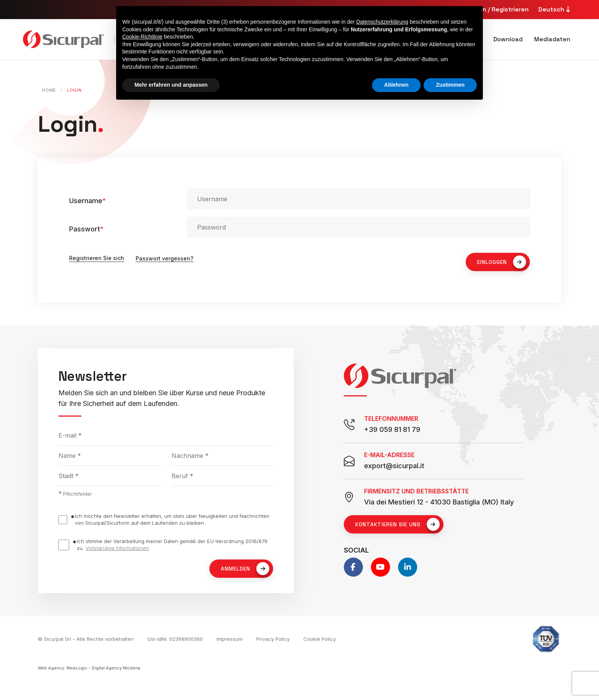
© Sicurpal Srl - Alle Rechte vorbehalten (86, 639)
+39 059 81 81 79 (392, 429)
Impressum (230, 639)
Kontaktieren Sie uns (397, 524)
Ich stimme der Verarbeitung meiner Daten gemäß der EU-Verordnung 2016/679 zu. (172, 545)
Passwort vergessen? (164, 258)
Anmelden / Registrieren (493, 9)
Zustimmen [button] (450, 85)
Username (87, 201)
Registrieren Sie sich (97, 258)
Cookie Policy (320, 639)
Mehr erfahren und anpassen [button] (171, 85)
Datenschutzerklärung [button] (382, 22)
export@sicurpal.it (394, 466)
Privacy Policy (273, 639)
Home (49, 90)
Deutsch (555, 9)
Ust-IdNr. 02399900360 (175, 639)
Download (508, 39)
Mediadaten (552, 39)
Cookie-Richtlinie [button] (142, 37)
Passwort (86, 229)
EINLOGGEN (502, 262)
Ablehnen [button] (397, 85)
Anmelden (245, 569)
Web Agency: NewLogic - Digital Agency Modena (89, 668)
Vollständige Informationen (117, 548)
